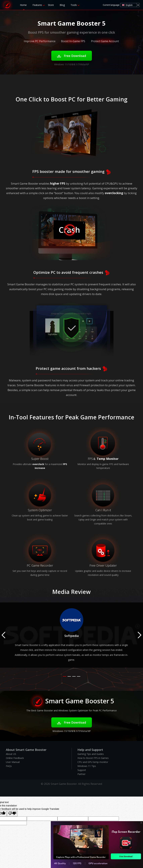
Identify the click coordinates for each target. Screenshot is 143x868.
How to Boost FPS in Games (93, 758)
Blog (62, 5)
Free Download (72, 56)
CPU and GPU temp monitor (93, 762)
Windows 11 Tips (87, 766)
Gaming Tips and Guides (91, 754)
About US (11, 754)
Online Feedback (15, 758)
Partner (81, 774)
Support (82, 770)
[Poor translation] (12, 814)
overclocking (114, 193)
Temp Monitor (108, 459)
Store (51, 5)
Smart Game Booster (7, 5)
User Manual (13, 762)
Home (23, 5)
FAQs (9, 766)
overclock (38, 464)
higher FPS (58, 183)
